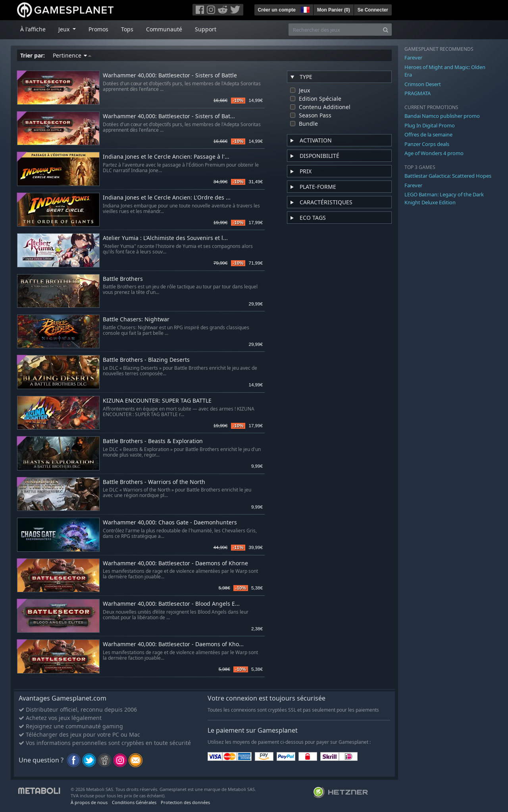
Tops (127, 29)
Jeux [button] (65, 29)
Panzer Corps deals (427, 144)
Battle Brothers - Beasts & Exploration (153, 441)
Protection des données (185, 802)
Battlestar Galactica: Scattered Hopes (448, 176)
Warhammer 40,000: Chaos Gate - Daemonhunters (170, 523)
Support (206, 29)
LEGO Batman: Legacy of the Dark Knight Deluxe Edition (444, 198)
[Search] (386, 30)
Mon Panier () (334, 10)
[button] (304, 9)
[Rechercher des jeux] (334, 30)
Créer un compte (277, 10)
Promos (98, 29)
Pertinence (72, 55)
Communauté (164, 29)
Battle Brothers (123, 279)
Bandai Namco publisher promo (442, 116)
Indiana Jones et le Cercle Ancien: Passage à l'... (166, 157)
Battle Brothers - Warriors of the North (154, 482)
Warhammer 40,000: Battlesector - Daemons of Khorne (175, 563)
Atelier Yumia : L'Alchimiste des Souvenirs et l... (165, 238)
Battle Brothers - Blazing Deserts (146, 360)
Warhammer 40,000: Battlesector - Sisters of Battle (170, 76)
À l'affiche (33, 29)
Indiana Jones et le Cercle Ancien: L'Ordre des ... (167, 198)
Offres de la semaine (428, 134)
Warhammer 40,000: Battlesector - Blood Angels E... (171, 604)
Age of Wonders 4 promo (434, 153)
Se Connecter (373, 10)
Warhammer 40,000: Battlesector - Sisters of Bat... (169, 116)
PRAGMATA (418, 93)
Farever (413, 58)
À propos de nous (89, 802)
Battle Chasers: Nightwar (136, 320)
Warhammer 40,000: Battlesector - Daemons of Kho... (173, 644)
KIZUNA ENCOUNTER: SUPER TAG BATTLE (157, 401)
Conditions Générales (134, 802)
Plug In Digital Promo (430, 125)
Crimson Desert (423, 84)
